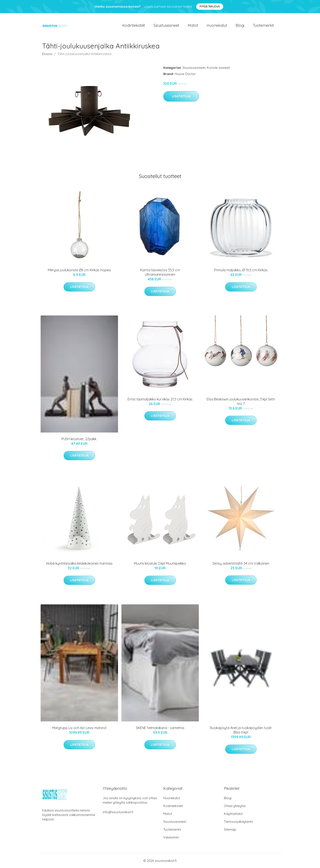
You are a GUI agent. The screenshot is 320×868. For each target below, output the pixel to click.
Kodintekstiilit (134, 25)
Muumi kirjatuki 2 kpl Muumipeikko (160, 563)
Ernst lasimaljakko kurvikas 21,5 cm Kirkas (160, 399)
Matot (193, 25)
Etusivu (47, 54)
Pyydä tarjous (210, 6)
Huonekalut (217, 25)
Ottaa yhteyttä (235, 806)
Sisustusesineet (166, 25)
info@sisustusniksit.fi (118, 812)
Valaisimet (171, 837)
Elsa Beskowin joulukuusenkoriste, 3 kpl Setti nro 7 (241, 401)
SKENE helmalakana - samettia (160, 728)
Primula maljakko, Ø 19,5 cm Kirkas (241, 270)
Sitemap (230, 829)
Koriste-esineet (218, 68)
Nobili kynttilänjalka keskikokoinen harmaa (79, 563)
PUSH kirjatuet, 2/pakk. (79, 439)
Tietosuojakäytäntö (238, 822)
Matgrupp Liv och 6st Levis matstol (79, 728)
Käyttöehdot (233, 814)
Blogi (240, 25)
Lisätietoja (181, 96)
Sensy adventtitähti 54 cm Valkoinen (241, 563)
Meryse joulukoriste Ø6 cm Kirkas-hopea (79, 270)
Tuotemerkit (263, 25)
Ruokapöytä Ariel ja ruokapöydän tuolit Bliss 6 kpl (241, 730)
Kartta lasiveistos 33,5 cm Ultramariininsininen (160, 272)
